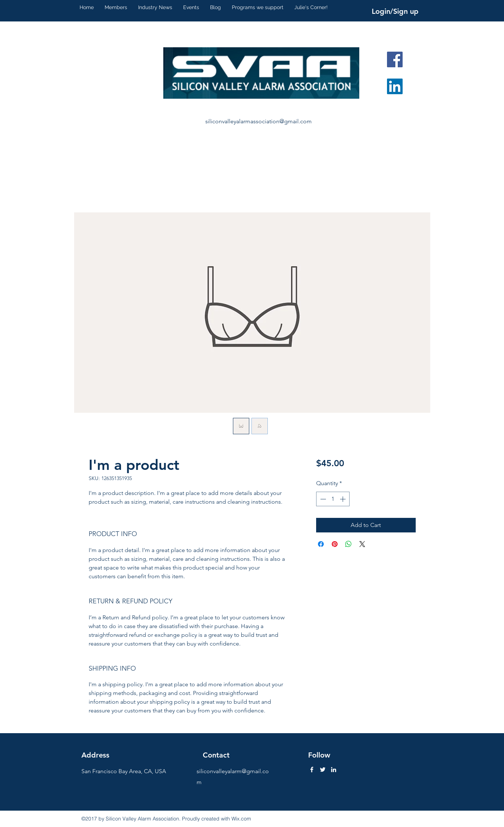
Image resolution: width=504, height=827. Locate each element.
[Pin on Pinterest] (335, 544)
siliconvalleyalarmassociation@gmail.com (259, 121)
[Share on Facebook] (321, 544)
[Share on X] (362, 544)
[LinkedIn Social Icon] (395, 86)
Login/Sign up (395, 11)
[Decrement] (322, 499)
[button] (116, 7)
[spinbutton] (333, 499)
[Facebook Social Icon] (395, 59)
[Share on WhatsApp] (348, 544)
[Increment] (343, 499)
